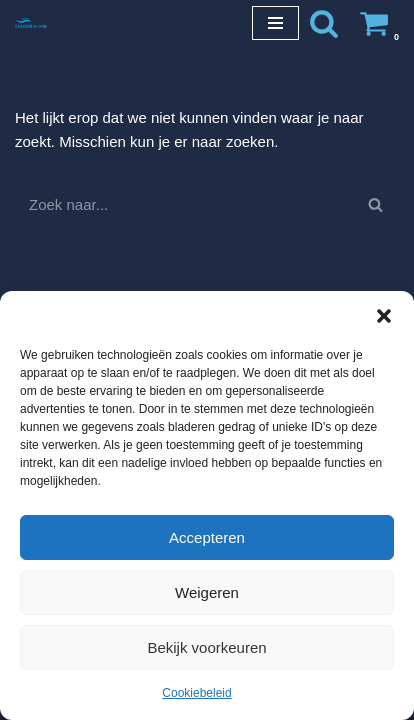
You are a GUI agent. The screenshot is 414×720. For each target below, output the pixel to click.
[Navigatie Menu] (275, 23)
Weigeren (207, 592)
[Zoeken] (324, 23)
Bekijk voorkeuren (206, 647)
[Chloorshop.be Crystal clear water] (31, 22)
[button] (384, 316)
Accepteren (207, 537)
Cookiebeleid (196, 693)
